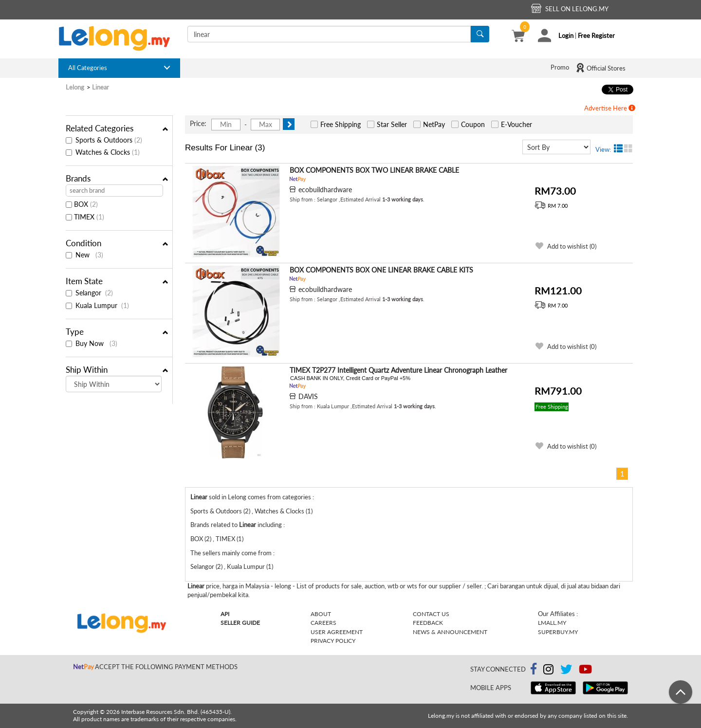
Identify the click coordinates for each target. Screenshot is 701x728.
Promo (560, 67)
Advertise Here (610, 108)
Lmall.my (552, 623)
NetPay (434, 124)
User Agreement (337, 632)
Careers (323, 623)
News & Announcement (450, 632)
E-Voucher (517, 124)
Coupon (473, 124)
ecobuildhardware (325, 190)
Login (566, 36)
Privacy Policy (333, 641)
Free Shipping (341, 124)
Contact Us (431, 614)
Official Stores (600, 68)
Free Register (596, 36)
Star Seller (392, 124)
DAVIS (308, 396)
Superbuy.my (558, 632)
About (321, 614)
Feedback (428, 623)
